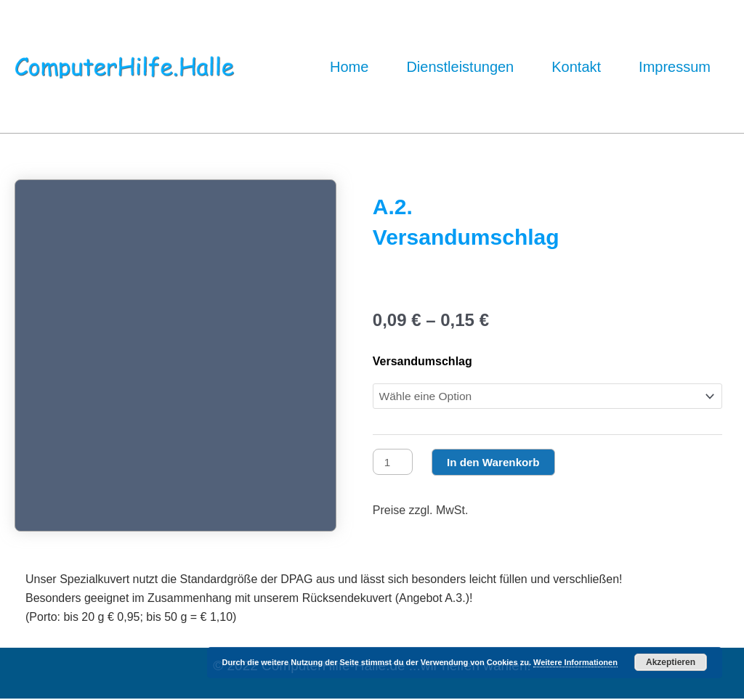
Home (349, 67)
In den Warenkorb (498, 462)
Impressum (675, 67)
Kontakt (576, 67)
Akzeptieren (671, 663)
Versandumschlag (422, 361)
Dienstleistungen (460, 67)
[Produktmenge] (394, 463)
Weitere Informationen (575, 663)
